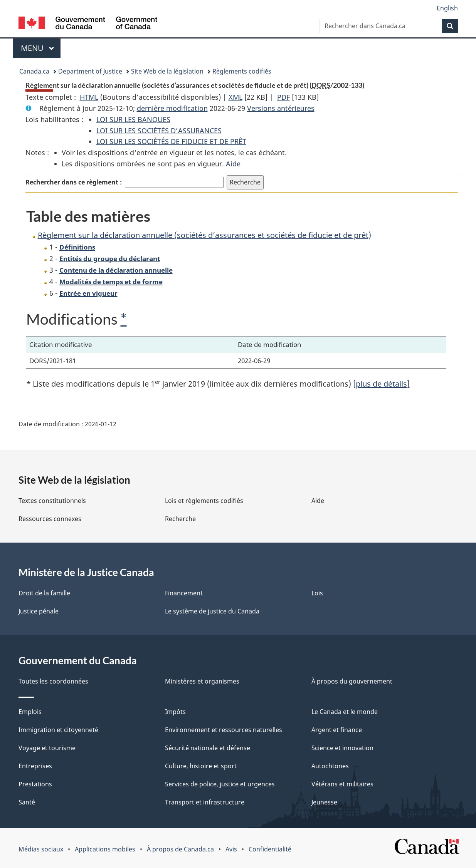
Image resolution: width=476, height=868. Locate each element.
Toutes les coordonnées (53, 681)
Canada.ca (34, 71)
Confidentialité (270, 849)
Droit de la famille (44, 593)
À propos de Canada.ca (180, 849)
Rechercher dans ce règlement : (74, 182)
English (447, 8)
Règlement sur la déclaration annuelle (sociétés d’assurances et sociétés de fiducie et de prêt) (204, 235)
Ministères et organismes (202, 681)
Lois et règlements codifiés (204, 501)
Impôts (175, 712)
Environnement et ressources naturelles (224, 730)
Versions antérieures (281, 108)
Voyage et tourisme (47, 748)
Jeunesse (324, 802)
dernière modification (172, 108)
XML (235, 97)
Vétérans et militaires (342, 784)
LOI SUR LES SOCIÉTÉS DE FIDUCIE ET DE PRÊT (171, 141)
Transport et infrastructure (205, 802)
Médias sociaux (41, 849)
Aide (233, 164)
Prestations (35, 784)
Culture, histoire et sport (201, 766)
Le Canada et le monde (345, 712)
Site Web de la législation (167, 71)
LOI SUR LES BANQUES (133, 119)
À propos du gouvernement (352, 681)
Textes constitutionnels (52, 501)
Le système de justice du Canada (212, 611)
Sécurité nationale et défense (208, 748)
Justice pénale (39, 611)
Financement (184, 593)
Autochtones (330, 766)
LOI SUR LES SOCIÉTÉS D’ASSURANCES (159, 131)
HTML (89, 97)
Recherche (180, 519)
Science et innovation (342, 748)
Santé (27, 802)
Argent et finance (337, 730)
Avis (231, 849)
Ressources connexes (50, 519)
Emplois (30, 712)
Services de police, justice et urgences (220, 784)
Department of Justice (90, 71)
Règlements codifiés (242, 71)
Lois (317, 593)
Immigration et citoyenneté (58, 730)
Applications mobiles (105, 849)
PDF (283, 97)
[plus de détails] (381, 384)
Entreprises (35, 766)
